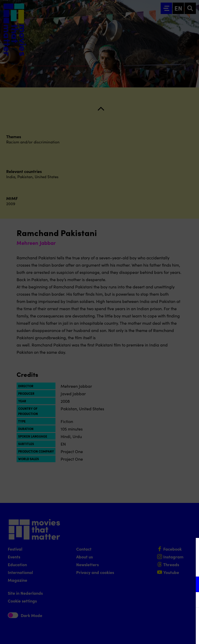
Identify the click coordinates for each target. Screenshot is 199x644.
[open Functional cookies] (191, 585)
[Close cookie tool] (191, 547)
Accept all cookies (155, 619)
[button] (150, 584)
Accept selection (155, 634)
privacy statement (134, 567)
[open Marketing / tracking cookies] (191, 600)
